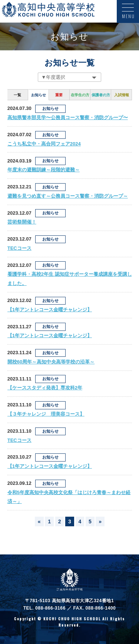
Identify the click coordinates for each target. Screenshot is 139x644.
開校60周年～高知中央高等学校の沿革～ (51, 362)
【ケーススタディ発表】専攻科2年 (45, 388)
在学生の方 (80, 95)
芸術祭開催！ (22, 222)
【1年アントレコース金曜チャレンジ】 (50, 310)
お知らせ (39, 95)
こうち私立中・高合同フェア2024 (44, 144)
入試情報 (122, 95)
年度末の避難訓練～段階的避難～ (44, 170)
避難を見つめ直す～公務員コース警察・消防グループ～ (68, 196)
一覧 (17, 95)
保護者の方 (101, 95)
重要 (59, 95)
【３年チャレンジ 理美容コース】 (46, 414)
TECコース (19, 248)
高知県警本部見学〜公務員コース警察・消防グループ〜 (68, 118)
